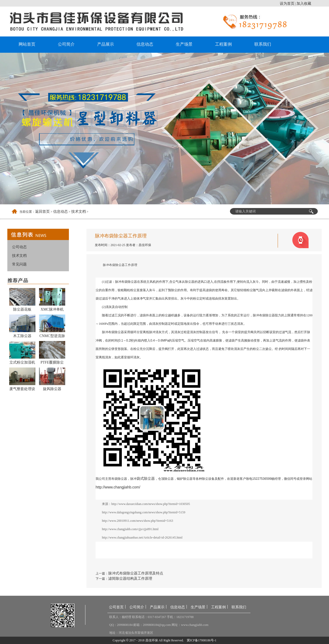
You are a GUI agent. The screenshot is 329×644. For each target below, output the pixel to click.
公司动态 (19, 247)
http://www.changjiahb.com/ (118, 487)
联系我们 (263, 44)
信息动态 (145, 44)
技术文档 (79, 212)
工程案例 (223, 44)
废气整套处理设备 (22, 390)
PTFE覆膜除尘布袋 (52, 363)
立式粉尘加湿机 (22, 362)
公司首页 (116, 607)
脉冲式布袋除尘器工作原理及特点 (136, 573)
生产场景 (184, 44)
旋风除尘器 (52, 389)
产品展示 (106, 44)
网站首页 (27, 44)
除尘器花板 (22, 309)
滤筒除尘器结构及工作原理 (130, 579)
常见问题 (19, 264)
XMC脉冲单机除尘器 (52, 310)
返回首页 (42, 212)
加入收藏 (304, 4)
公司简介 (66, 44)
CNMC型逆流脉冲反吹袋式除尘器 (52, 337)
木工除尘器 (22, 336)
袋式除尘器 (146, 478)
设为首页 (287, 4)
